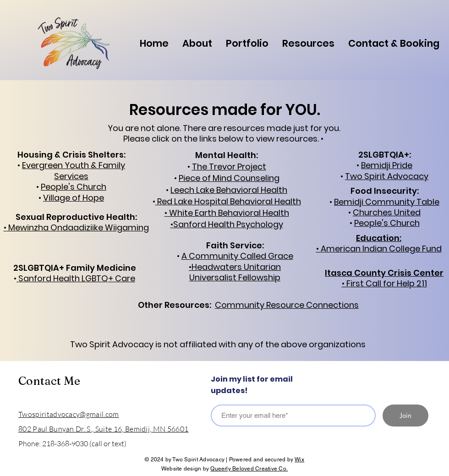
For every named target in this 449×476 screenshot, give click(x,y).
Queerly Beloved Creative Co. (249, 469)
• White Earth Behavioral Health (227, 213)
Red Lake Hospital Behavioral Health (228, 201)
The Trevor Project (229, 167)
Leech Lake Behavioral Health (229, 190)
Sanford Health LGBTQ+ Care (76, 278)
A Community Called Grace (237, 256)
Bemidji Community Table (387, 202)
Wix (299, 460)
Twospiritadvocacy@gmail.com (69, 414)
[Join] (405, 416)
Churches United (387, 212)
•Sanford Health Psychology (227, 224)
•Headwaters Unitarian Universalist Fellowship (235, 272)
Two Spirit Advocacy (387, 176)
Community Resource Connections (287, 305)
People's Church (387, 223)
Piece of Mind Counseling (229, 178)
